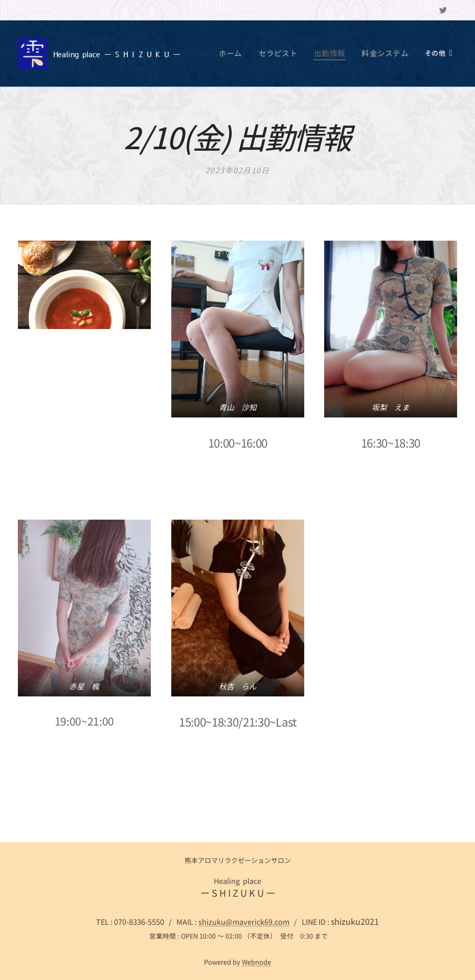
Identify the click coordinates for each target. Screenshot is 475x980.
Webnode (256, 962)
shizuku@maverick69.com (244, 921)
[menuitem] (250, 54)
